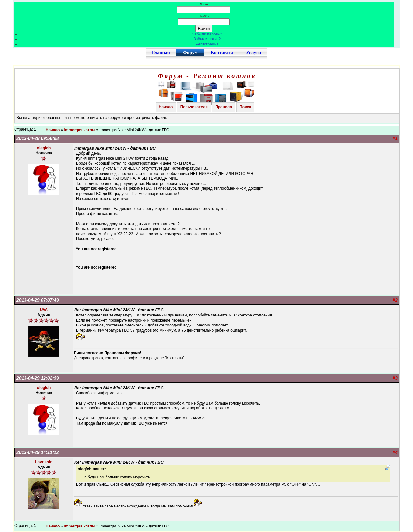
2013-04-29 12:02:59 (38, 378)
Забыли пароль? (207, 34)
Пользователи (194, 107)
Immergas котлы (80, 130)
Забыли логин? (207, 39)
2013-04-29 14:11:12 (38, 452)
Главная (161, 52)
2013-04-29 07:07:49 (38, 300)
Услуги (253, 52)
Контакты (222, 52)
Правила (224, 107)
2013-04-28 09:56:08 (38, 138)
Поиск (245, 107)
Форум (190, 52)
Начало (166, 107)
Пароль (204, 16)
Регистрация (207, 44)
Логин (204, 4)
